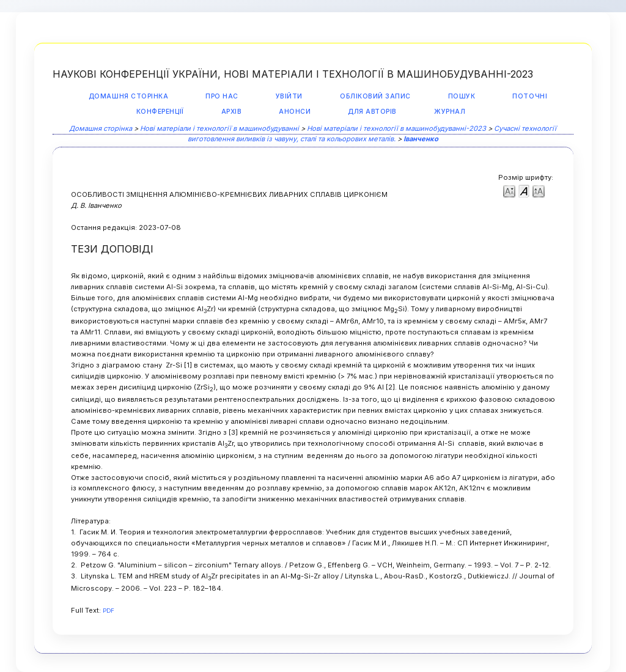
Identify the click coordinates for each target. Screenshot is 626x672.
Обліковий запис (375, 96)
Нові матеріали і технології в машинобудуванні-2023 (396, 128)
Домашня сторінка (128, 96)
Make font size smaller (509, 190)
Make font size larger (539, 190)
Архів (232, 112)
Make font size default (524, 190)
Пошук (462, 96)
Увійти (289, 96)
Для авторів (372, 112)
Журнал (450, 112)
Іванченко (421, 139)
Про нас (222, 96)
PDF (109, 611)
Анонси (295, 112)
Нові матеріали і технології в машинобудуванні (219, 128)
